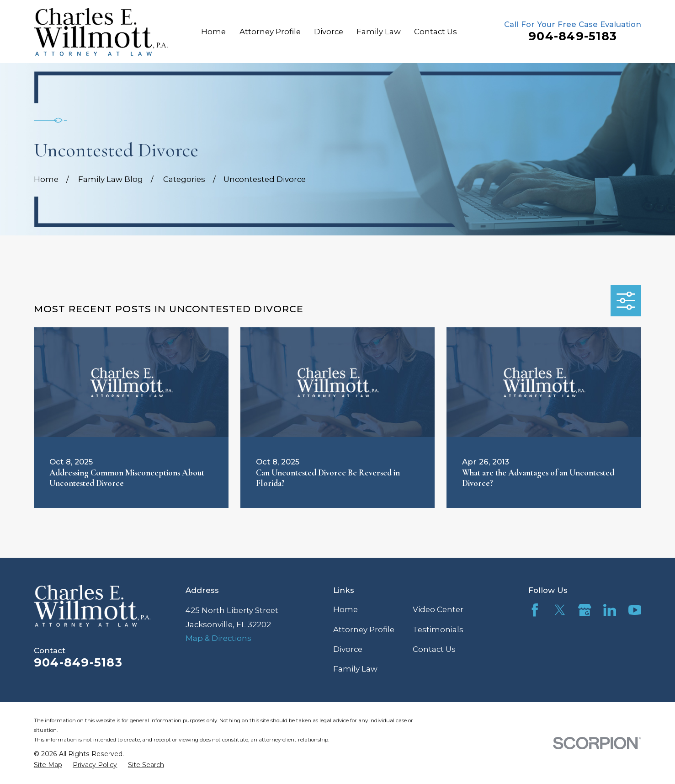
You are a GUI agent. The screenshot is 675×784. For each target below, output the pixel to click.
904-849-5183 (573, 36)
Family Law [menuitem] (379, 32)
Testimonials (438, 629)
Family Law (355, 669)
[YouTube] (635, 610)
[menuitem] (48, 765)
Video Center (438, 609)
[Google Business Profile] (585, 610)
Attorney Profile (364, 629)
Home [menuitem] (213, 32)
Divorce (348, 649)
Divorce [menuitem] (329, 32)
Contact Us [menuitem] (436, 32)
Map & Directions (218, 638)
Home (345, 609)
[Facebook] (535, 610)
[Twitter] (560, 610)
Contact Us (434, 649)
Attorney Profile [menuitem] (270, 32)
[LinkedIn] (610, 610)
